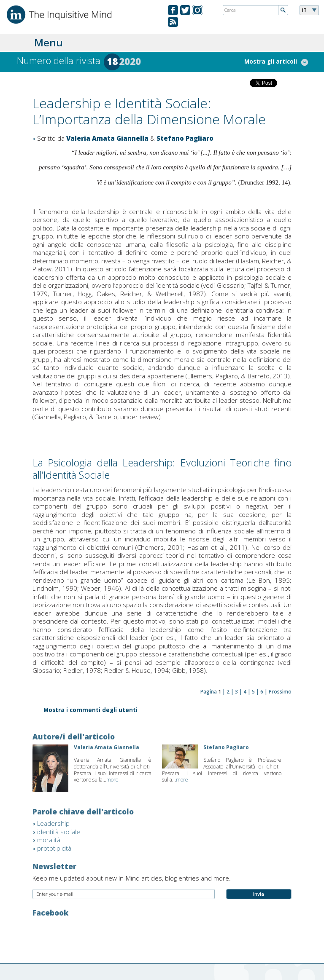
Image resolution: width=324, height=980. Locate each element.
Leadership (53, 823)
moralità (49, 840)
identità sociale (59, 832)
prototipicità (54, 848)
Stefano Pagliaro (185, 138)
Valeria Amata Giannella (107, 138)
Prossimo (280, 692)
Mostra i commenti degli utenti (90, 711)
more (112, 780)
